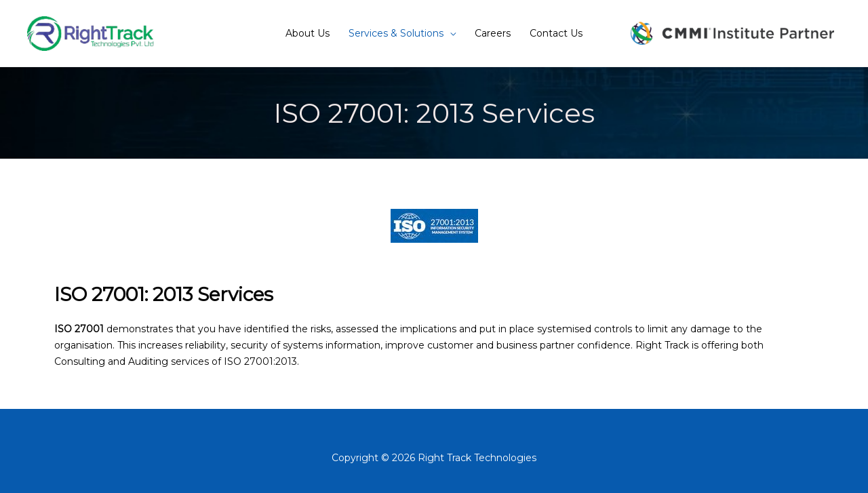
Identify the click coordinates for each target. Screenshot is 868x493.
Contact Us (556, 33)
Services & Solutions (396, 33)
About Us (308, 33)
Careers (493, 33)
